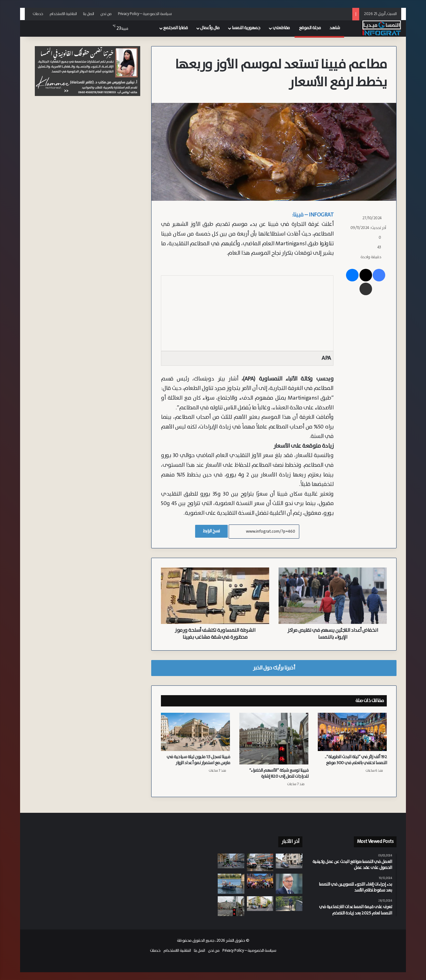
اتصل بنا (89, 14)
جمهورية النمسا (246, 28)
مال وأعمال (210, 28)
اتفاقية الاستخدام (63, 14)
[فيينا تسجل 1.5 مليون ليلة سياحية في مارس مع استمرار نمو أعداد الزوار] (195, 732)
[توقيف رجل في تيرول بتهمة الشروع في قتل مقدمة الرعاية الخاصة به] (289, 861)
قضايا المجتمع (176, 28)
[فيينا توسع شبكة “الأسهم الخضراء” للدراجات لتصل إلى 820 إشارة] (274, 739)
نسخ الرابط (211, 531)
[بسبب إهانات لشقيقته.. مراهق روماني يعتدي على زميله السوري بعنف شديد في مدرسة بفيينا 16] (260, 862)
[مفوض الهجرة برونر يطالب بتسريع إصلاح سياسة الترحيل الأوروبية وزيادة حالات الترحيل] (289, 884)
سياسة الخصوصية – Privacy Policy (145, 14)
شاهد (335, 28)
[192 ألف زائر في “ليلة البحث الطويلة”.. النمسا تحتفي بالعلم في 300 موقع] (352, 732)
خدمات (38, 14)
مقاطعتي (281, 28)
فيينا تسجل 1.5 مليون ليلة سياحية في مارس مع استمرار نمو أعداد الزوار (198, 760)
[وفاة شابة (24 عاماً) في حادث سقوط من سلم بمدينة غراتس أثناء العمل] (260, 904)
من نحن (106, 14)
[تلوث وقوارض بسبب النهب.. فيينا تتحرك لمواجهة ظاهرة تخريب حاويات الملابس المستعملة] (231, 861)
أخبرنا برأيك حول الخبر (274, 668)
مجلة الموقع (310, 28)
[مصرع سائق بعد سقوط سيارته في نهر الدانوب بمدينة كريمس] (231, 884)
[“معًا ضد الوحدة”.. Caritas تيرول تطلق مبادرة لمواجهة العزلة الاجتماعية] (289, 904)
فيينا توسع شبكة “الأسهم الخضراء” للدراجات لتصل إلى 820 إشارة (279, 773)
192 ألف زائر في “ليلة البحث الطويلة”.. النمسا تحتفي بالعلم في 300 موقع (356, 760)
